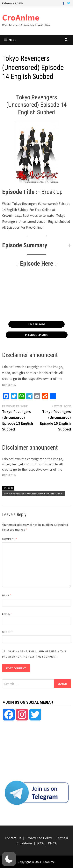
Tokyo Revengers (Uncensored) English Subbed (34, 493)
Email (7, 614)
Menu (10, 40)
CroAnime (21, 17)
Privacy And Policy (39, 838)
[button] (37, 245)
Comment (10, 539)
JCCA (40, 843)
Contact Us (13, 838)
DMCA (52, 843)
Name (7, 595)
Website (8, 632)
